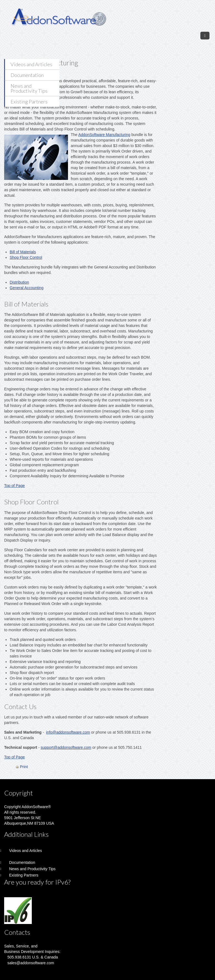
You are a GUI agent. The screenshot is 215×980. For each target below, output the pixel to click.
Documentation (27, 75)
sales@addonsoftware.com (31, 963)
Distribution (19, 282)
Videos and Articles (31, 64)
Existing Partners (29, 102)
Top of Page (15, 486)
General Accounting (27, 288)
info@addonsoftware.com (68, 732)
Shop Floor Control (26, 257)
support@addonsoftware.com (66, 747)
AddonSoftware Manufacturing (104, 135)
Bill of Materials (23, 252)
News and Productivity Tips (29, 88)
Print (22, 767)
